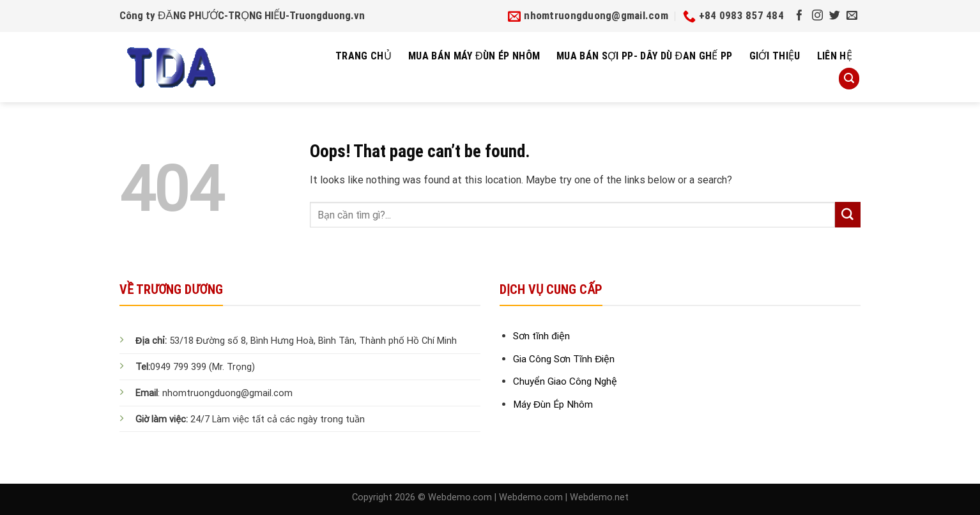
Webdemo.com (460, 497)
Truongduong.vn (327, 15)
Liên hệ (835, 56)
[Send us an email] (852, 16)
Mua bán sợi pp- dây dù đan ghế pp (644, 56)
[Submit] (848, 215)
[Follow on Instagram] (817, 16)
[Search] (849, 78)
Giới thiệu (775, 56)
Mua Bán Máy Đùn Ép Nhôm (474, 56)
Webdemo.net (599, 497)
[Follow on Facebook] (800, 16)
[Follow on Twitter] (835, 16)
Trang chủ (364, 56)
